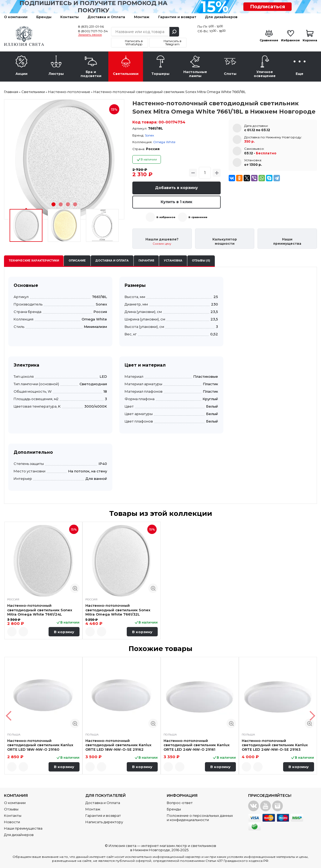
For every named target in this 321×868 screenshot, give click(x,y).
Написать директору (104, 822)
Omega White (164, 142)
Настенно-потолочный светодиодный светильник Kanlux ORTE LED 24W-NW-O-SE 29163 (275, 745)
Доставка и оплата (112, 261)
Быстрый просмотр (75, 588)
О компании (16, 17)
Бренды (44, 17)
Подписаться (267, 7)
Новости (12, 822)
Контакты (70, 17)
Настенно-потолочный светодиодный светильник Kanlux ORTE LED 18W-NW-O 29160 (40, 745)
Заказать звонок (90, 35)
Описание (77, 261)
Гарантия (146, 261)
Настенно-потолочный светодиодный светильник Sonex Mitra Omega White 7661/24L (40, 610)
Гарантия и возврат (177, 17)
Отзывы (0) (201, 261)
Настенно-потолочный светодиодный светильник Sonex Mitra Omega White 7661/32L (118, 610)
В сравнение (198, 217)
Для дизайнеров (221, 17)
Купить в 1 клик (177, 202)
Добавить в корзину (177, 188)
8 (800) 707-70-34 (93, 31)
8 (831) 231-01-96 (91, 27)
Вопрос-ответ (180, 803)
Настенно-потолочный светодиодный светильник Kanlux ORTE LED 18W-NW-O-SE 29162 (118, 745)
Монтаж (142, 17)
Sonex (149, 135)
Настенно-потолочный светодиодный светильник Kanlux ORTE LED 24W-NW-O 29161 (197, 745)
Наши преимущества (23, 828)
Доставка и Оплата (106, 17)
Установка (173, 261)
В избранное (166, 217)
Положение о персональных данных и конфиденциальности (200, 818)
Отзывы (11, 809)
